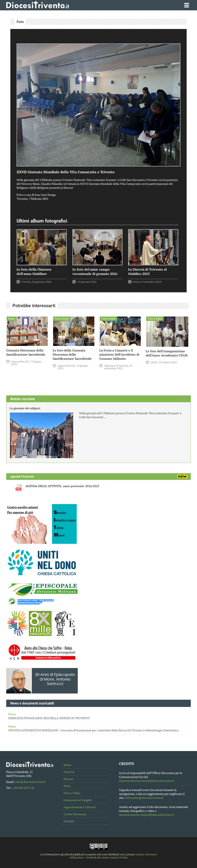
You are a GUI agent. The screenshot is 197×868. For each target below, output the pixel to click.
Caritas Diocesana (75, 814)
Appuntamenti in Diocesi (80, 807)
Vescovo (69, 772)
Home (67, 765)
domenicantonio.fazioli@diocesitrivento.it (147, 781)
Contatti (69, 821)
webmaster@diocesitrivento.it (144, 798)
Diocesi (68, 779)
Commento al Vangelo (78, 800)
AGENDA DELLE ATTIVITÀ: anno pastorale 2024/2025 (62, 486)
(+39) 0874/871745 (23, 788)
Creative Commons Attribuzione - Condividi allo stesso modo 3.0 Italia (113, 856)
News (67, 786)
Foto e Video (72, 793)
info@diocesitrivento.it (30, 782)
